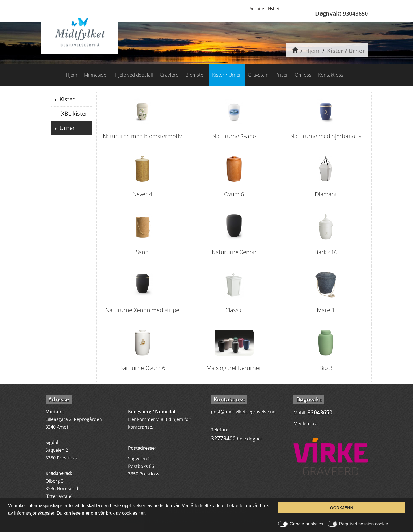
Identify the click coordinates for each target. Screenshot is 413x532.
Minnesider (96, 75)
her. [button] (142, 513)
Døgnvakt (309, 399)
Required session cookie (364, 524)
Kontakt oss (331, 75)
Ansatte (257, 9)
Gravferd (169, 75)
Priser (282, 75)
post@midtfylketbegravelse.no (243, 412)
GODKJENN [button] (342, 508)
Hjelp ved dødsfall (134, 75)
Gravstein (258, 75)
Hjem (312, 51)
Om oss (303, 75)
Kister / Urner (346, 51)
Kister (66, 99)
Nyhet (274, 9)
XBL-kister (73, 113)
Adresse (59, 399)
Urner (66, 128)
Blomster (195, 75)
